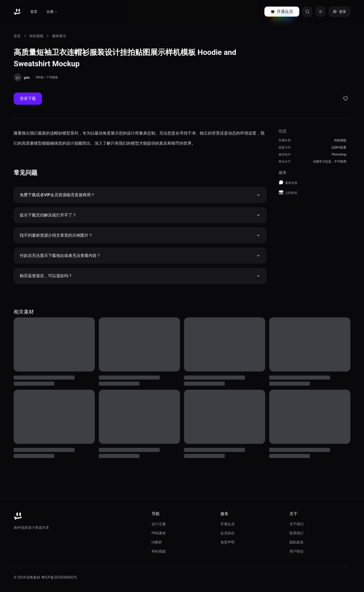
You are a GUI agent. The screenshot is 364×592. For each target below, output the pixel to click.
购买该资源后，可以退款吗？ (140, 276)
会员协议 (227, 533)
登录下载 (28, 98)
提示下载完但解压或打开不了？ (140, 215)
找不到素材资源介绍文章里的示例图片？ (140, 235)
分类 (52, 12)
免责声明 (227, 542)
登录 (339, 12)
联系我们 (297, 533)
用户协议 (297, 551)
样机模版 (36, 36)
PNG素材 (159, 533)
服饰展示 (59, 36)
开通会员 (227, 524)
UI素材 (157, 542)
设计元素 (159, 524)
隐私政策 (297, 542)
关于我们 (297, 524)
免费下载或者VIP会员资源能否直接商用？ (140, 195)
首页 (34, 12)
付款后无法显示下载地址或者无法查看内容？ (140, 256)
